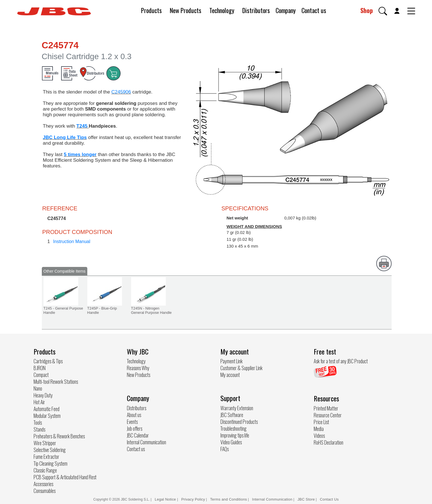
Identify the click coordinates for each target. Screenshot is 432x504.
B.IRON (40, 368)
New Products (186, 10)
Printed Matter (326, 408)
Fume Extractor (46, 457)
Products (151, 10)
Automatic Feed (46, 409)
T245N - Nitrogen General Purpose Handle (151, 310)
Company (286, 10)
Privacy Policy (193, 499)
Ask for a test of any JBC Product (341, 361)
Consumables (45, 491)
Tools (38, 422)
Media (319, 429)
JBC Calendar (138, 435)
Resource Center (328, 415)
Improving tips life (235, 435)
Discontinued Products (239, 422)
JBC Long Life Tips (65, 137)
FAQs (225, 449)
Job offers (135, 428)
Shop (367, 10)
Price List (321, 422)
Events (132, 422)
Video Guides (231, 442)
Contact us (314, 10)
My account (230, 375)
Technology (222, 10)
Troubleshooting (233, 428)
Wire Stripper (45, 443)
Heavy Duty (43, 395)
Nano (38, 388)
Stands (39, 429)
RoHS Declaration (328, 442)
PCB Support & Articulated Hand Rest (65, 477)
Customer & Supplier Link (241, 368)
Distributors (256, 10)
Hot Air (39, 402)
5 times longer (80, 154)
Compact (41, 375)
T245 (83, 126)
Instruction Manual (72, 241)
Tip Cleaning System (50, 463)
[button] (383, 11)
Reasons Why (138, 368)
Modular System (47, 416)
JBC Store (306, 499)
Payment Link (231, 361)
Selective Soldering (50, 450)
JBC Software (232, 415)
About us (134, 415)
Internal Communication (146, 442)
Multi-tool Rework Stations (56, 381)
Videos (319, 435)
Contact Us (329, 499)
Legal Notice (166, 499)
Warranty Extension (237, 408)
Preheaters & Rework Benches (59, 436)
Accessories (43, 484)
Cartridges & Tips (48, 361)
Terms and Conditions (229, 499)
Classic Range (45, 470)
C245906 (121, 92)
